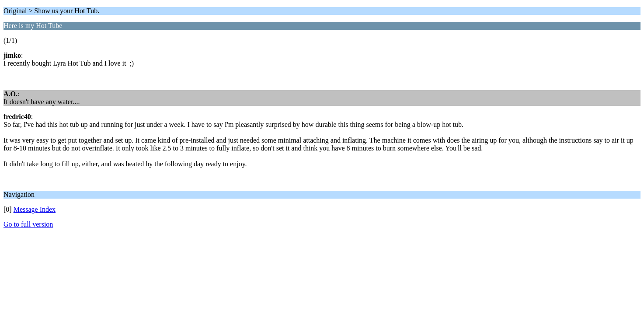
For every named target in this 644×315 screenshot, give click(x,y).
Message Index (35, 209)
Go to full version (28, 224)
